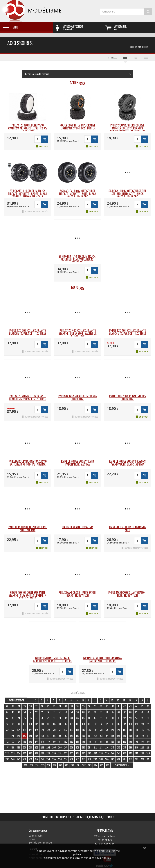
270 (142, 759)
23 (13, 706)
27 (36, 706)
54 (48, 712)
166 (119, 736)
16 (118, 700)
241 (119, 753)
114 (107, 724)
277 (55, 765)
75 (25, 718)
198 (13, 747)
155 (54, 736)
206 (60, 747)
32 (66, 706)
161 (89, 736)
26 (30, 706)
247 (7, 759)
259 (77, 759)
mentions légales (73, 858)
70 (142, 712)
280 (72, 765)
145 (142, 730)
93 (130, 718)
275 (43, 765)
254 (48, 759)
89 (107, 718)
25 (25, 706)
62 (95, 712)
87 (95, 718)
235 (83, 753)
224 (19, 753)
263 (101, 759)
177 (36, 742)
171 (148, 736)
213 (101, 747)
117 (125, 724)
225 (25, 753)
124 (19, 730)
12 (95, 700)
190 (113, 742)
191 (119, 742)
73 (13, 718)
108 (72, 724)
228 (42, 753)
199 (19, 747)
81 (60, 718)
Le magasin (36, 836)
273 (31, 765)
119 (136, 724)
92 (125, 718)
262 (95, 759)
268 (130, 759)
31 (60, 706)
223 (13, 753)
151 (30, 736)
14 (106, 700)
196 (148, 742)
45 (142, 706)
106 (60, 724)
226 (30, 753)
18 (130, 700)
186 (89, 742)
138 (101, 730)
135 (83, 730)
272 (25, 765)
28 (42, 706)
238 (101, 753)
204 (48, 747)
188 (101, 742)
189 (107, 742)
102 (36, 724)
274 (37, 765)
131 (60, 730)
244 (136, 753)
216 (119, 747)
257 (66, 759)
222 (7, 753)
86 (89, 718)
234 (77, 753)
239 (107, 753)
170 (142, 736)
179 (48, 742)
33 (72, 706)
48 (13, 712)
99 (19, 724)
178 (42, 742)
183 (72, 742)
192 (125, 742)
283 (90, 765)
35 (83, 706)
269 (136, 759)
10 (83, 700)
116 (119, 724)
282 (84, 765)
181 (60, 742)
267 (125, 759)
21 (147, 700)
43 (130, 706)
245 (142, 753)
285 (102, 765)
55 (54, 712)
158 (72, 736)
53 (42, 712)
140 (113, 730)
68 (130, 712)
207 (66, 747)
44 (136, 706)
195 (142, 742)
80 (54, 718)
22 (7, 706)
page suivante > (122, 765)
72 (7, 718)
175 (25, 742)
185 (83, 742)
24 (19, 706)
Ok (145, 848)
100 (25, 724)
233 (72, 753)
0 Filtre (139, 47)
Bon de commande (40, 843)
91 (119, 718)
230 (54, 753)
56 (60, 712)
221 (148, 747)
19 (136, 700)
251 (30, 759)
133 (72, 730)
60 (83, 712)
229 (48, 753)
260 (83, 759)
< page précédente (16, 700)
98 (13, 724)
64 (107, 712)
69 (136, 712)
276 (49, 765)
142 (125, 730)
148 (13, 736)
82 (66, 718)
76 (31, 718)
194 (136, 742)
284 (96, 765)
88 (101, 718)
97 (7, 724)
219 (136, 747)
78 (42, 718)
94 (136, 718)
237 (95, 753)
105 (54, 724)
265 (113, 759)
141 (119, 730)
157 (66, 736)
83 (72, 718)
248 (13, 759)
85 (83, 718)
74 (19, 718)
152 (36, 736)
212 (95, 747)
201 (30, 747)
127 (36, 730)
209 (77, 747)
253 (42, 759)
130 (54, 730)
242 (125, 753)
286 (107, 765)
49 (19, 712)
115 (113, 724)
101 (30, 724)
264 (107, 759)
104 (48, 724)
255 (54, 759)
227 (36, 753)
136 (89, 730)
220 (142, 747)
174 (19, 742)
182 (66, 742)
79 (48, 718)
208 (72, 747)
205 (54, 747)
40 (113, 706)
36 (89, 706)
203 (42, 747)
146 (148, 730)
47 (7, 712)
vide (134, 28)
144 (136, 730)
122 (7, 730)
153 (42, 736)
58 (72, 712)
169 (136, 736)
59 (77, 712)
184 (77, 742)
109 (77, 724)
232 (66, 753)
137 (95, 730)
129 (48, 730)
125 (25, 730)
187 (95, 742)
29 (48, 706)
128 (42, 730)
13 (100, 700)
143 (130, 730)
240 (113, 753)
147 (7, 736)
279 (66, 765)
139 (107, 730)
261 (89, 759)
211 (89, 747)
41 (119, 706)
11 (89, 700)
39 (107, 706)
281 (78, 765)
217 (125, 747)
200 (25, 747)
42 (125, 706)
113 (101, 724)
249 (19, 759)
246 (148, 753)
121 (148, 724)
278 (61, 765)
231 (60, 753)
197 (7, 747)
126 (30, 730)
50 (25, 712)
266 (119, 759)
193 (130, 742)
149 (19, 736)
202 (36, 747)
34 (77, 706)
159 (77, 736)
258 (72, 759)
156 (60, 736)
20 (142, 700)
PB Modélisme (31, 11)
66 (119, 712)
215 (113, 747)
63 (101, 712)
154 (48, 736)
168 (130, 736)
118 (130, 724)
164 (107, 736)
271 (148, 759)
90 (113, 718)
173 (13, 742)
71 (148, 712)
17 (124, 700)
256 (60, 759)
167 (125, 736)
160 (83, 736)
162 (95, 736)
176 (31, 742)
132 (66, 730)
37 (95, 706)
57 (66, 712)
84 (77, 718)
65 (113, 712)
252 (36, 759)
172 (7, 742)
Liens (32, 839)
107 (66, 724)
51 (30, 712)
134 (77, 730)
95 (142, 718)
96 (148, 718)
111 (89, 724)
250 (25, 759)
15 (112, 700)
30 (54, 706)
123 (13, 730)
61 (89, 712)
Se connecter (83, 28)
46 (148, 706)
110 (83, 724)
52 (36, 712)
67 (125, 712)
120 (142, 724)
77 (36, 718)
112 (95, 724)
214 (107, 747)
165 (113, 736)
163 (101, 736)
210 (83, 747)
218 (130, 747)
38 (101, 706)
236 (89, 753)
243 (130, 753)
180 (54, 742)
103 (42, 724)
